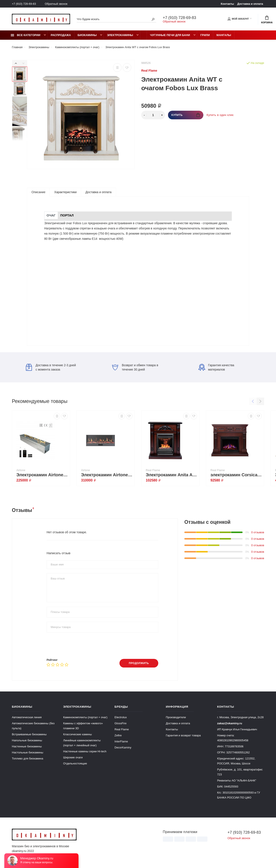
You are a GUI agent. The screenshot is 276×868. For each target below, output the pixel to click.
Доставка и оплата (250, 4)
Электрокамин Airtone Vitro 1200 (107, 475)
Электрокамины (120, 35)
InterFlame (121, 741)
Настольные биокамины (27, 752)
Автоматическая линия (27, 717)
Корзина (267, 20)
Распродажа (61, 35)
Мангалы (224, 35)
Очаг (51, 215)
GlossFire (121, 723)
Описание (38, 192)
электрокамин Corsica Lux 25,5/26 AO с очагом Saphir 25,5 (236, 475)
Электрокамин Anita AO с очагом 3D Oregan (171, 475)
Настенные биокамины (27, 746)
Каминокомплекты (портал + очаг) (85, 717)
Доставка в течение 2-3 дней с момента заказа (51, 367)
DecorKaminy (123, 747)
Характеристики (65, 192)
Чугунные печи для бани (170, 35)
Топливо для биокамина (27, 758)
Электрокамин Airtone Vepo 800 (42, 475)
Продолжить (139, 663)
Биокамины (87, 35)
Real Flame (122, 729)
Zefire (118, 735)
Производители (176, 717)
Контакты (227, 4)
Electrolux (121, 717)
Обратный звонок (56, 4)
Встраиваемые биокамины (29, 734)
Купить (186, 115)
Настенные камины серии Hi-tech (85, 751)
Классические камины (78, 734)
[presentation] (79, 645)
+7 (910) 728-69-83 (24, 4)
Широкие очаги (73, 757)
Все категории (26, 35)
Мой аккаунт (238, 19)
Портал (67, 215)
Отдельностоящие (75, 763)
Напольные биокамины (27, 740)
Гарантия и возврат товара (183, 735)
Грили (205, 35)
